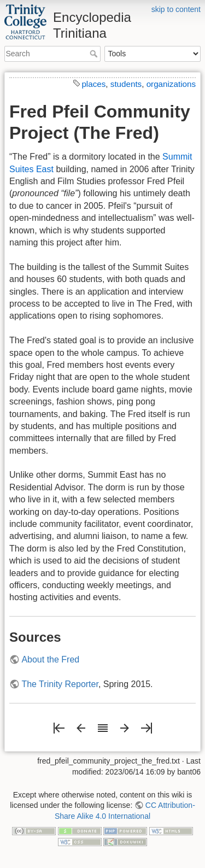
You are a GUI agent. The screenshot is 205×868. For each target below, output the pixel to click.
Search (95, 54)
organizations (171, 84)
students (126, 84)
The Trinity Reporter (60, 684)
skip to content (176, 9)
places (93, 84)
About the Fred (50, 659)
